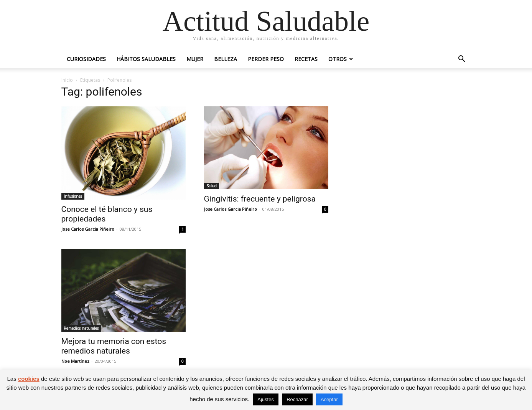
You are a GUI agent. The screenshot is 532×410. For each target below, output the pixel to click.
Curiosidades (86, 59)
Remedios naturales (81, 328)
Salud (212, 186)
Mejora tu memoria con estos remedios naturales (114, 346)
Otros (338, 59)
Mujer (195, 59)
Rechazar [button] (297, 399)
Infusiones (73, 196)
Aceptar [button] (329, 399)
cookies (29, 379)
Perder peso (266, 59)
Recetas (306, 59)
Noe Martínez (75, 361)
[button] (462, 60)
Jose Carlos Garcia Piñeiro (88, 229)
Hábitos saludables (146, 59)
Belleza (226, 59)
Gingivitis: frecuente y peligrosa (260, 199)
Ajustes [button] (266, 399)
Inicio (67, 80)
